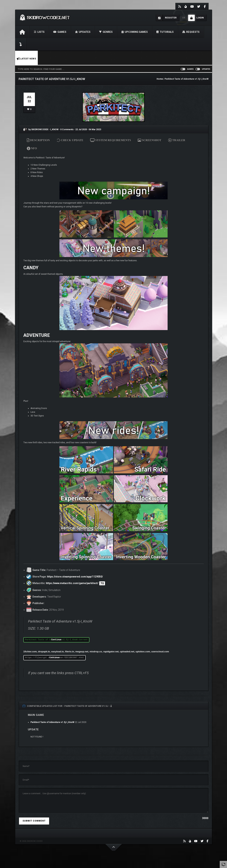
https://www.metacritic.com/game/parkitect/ (72, 583)
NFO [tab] (32, 148)
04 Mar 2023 (95, 129)
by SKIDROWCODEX (36, 129)
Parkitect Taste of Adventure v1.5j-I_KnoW (52, 722)
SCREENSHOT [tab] (149, 140)
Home (160, 79)
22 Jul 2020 (81, 129)
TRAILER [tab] (177, 140)
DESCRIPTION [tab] (38, 140)
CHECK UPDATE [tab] (70, 140)
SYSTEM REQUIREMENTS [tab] (110, 140)
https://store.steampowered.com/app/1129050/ (75, 577)
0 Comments (67, 129)
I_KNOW (55, 129)
